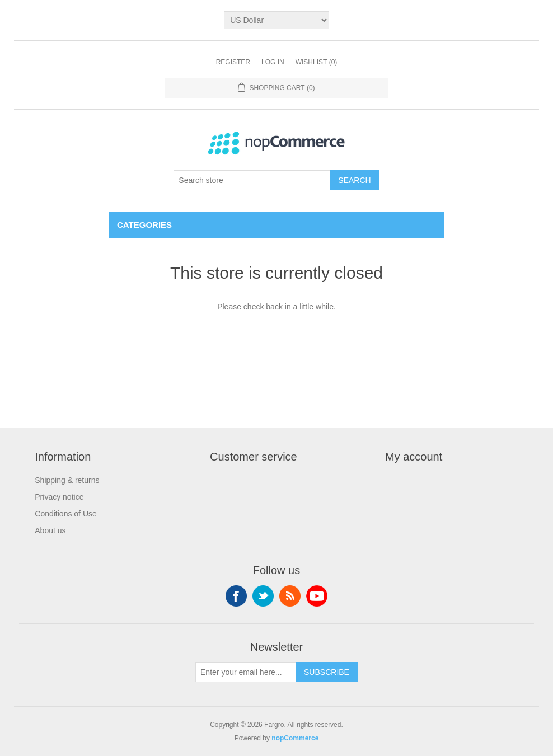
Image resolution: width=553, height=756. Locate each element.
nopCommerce (295, 738)
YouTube (317, 596)
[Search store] (252, 180)
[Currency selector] (276, 20)
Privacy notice (59, 497)
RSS (290, 596)
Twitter (263, 596)
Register (233, 62)
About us (50, 530)
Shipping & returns (67, 480)
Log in (273, 62)
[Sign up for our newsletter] (246, 672)
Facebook (236, 596)
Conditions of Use (66, 514)
